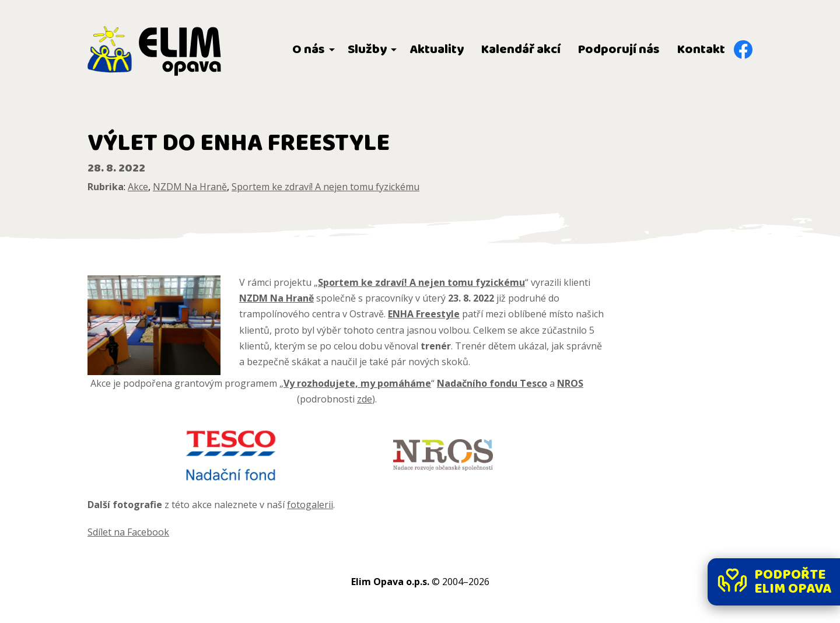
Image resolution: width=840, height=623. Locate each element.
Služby (367, 50)
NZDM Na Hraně (190, 187)
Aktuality (437, 50)
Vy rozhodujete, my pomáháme (357, 383)
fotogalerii (310, 505)
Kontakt (701, 50)
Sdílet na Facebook (128, 532)
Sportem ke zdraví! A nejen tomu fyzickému (325, 187)
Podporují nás (619, 50)
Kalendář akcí (521, 50)
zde (365, 399)
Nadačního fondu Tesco (492, 383)
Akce (138, 187)
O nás (309, 50)
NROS (570, 383)
